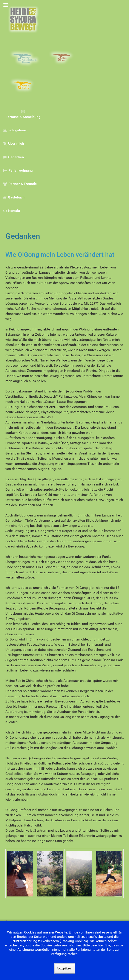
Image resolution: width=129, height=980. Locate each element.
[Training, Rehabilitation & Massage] (25, 58)
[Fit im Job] (65, 58)
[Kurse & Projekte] (25, 85)
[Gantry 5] (23, 19)
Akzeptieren (65, 968)
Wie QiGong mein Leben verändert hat (60, 255)
